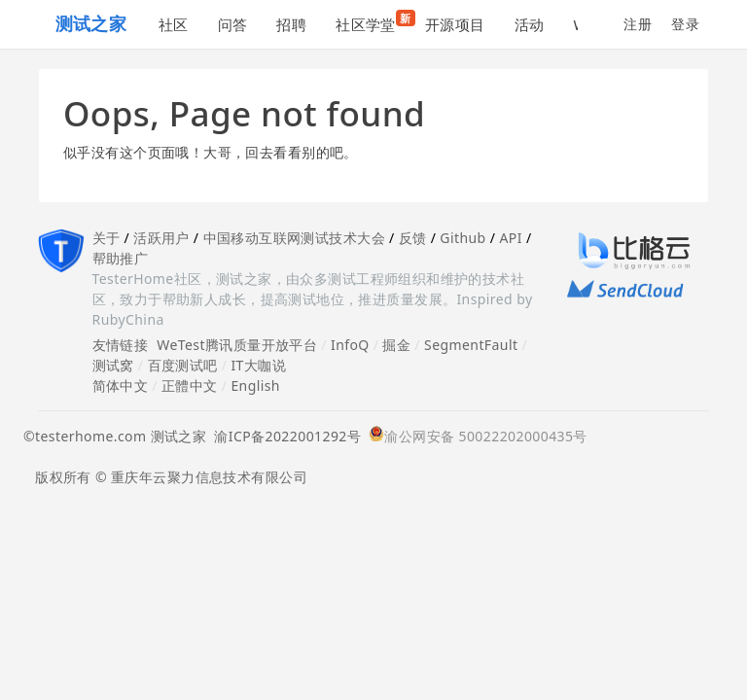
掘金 (396, 345)
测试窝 (113, 365)
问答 (233, 24)
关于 (107, 238)
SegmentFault (471, 345)
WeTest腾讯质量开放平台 (237, 345)
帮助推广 (121, 258)
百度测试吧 (183, 365)
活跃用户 (161, 238)
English (255, 385)
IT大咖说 (258, 365)
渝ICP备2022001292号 (284, 436)
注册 (638, 24)
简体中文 (121, 385)
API (510, 238)
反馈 (413, 238)
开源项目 (455, 24)
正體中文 (190, 385)
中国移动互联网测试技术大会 (294, 238)
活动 (530, 24)
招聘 (291, 24)
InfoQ (350, 345)
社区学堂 (373, 22)
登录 (685, 24)
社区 (174, 24)
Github (462, 238)
